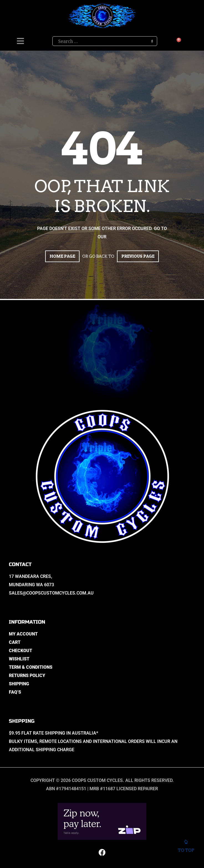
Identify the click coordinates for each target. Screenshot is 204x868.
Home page (62, 256)
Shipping (19, 684)
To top (186, 847)
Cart (15, 642)
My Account (23, 634)
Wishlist (19, 659)
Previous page (138, 256)
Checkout (21, 651)
